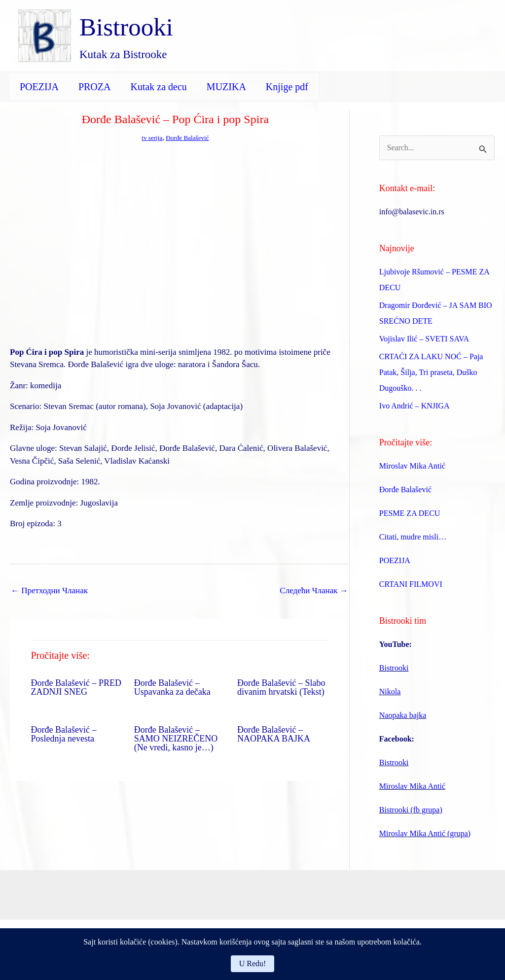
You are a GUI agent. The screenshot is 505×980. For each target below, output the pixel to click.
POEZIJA (39, 87)
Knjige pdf (287, 87)
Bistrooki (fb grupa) (411, 811)
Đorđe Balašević (188, 138)
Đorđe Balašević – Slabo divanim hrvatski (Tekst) (281, 687)
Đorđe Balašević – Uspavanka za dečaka (172, 687)
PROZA (95, 87)
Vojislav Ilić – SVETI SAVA (424, 340)
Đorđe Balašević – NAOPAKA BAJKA (274, 734)
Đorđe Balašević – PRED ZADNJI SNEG (76, 687)
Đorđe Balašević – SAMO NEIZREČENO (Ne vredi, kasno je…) (176, 739)
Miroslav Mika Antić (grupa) (425, 834)
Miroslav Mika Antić (412, 467)
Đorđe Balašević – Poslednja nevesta (64, 734)
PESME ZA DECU (410, 514)
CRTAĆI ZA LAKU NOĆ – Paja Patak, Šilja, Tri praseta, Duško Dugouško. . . (431, 373)
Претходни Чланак (49, 591)
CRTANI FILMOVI (411, 585)
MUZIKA (226, 87)
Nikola (390, 693)
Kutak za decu (158, 87)
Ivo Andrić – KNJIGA (415, 407)
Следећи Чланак (314, 591)
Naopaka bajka (403, 716)
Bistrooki (126, 27)
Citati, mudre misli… (413, 538)
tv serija (151, 138)
